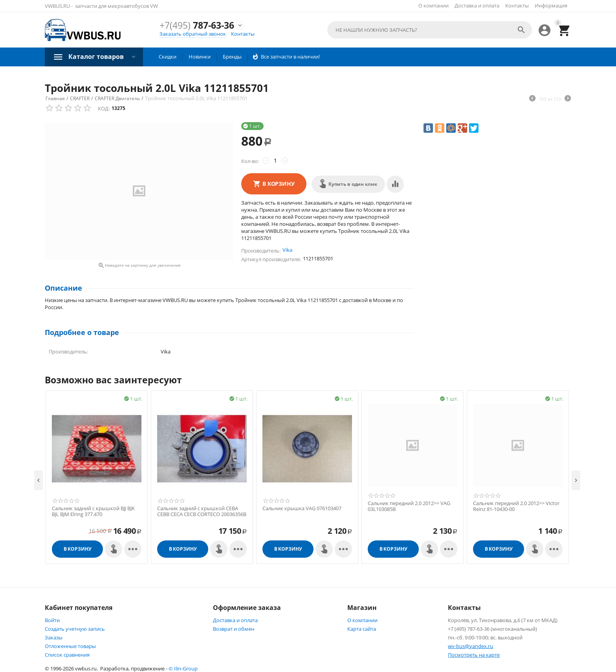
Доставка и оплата (477, 5)
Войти (52, 620)
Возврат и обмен (234, 629)
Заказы (54, 637)
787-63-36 (197, 25)
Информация (551, 5)
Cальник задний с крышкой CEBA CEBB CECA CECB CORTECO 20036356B (202, 512)
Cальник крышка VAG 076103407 (302, 509)
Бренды (232, 57)
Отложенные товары (70, 646)
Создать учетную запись (75, 629)
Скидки (168, 57)
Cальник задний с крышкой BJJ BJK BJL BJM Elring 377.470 (93, 512)
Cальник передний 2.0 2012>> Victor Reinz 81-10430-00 (516, 506)
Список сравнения (67, 655)
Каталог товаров (96, 57)
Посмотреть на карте (474, 655)
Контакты (517, 5)
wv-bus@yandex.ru (470, 646)
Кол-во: (250, 161)
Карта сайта (362, 629)
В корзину (279, 184)
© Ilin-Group (183, 668)
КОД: (104, 108)
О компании (434, 5)
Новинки (200, 57)
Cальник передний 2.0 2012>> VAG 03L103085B (409, 506)
